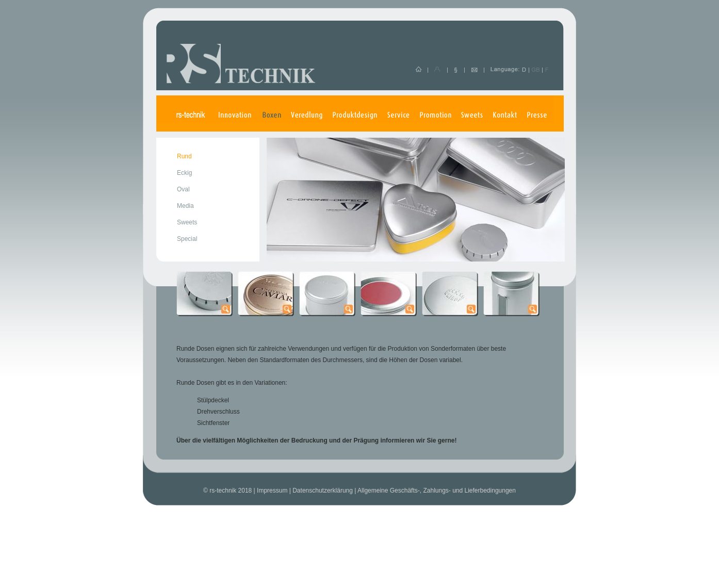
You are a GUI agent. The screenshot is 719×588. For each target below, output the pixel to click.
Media (185, 206)
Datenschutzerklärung (323, 491)
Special (187, 239)
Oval (183, 189)
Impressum (272, 491)
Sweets (187, 222)
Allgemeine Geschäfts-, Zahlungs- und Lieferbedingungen (437, 491)
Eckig (184, 173)
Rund (184, 156)
